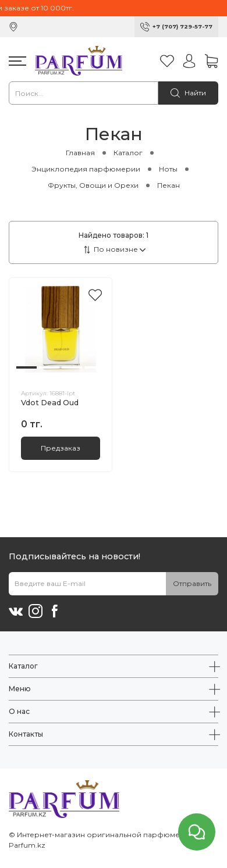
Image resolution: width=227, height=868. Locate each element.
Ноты (168, 169)
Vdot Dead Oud (50, 403)
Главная (80, 153)
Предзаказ (61, 448)
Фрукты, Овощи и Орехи (93, 185)
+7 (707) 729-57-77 (182, 26)
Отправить (192, 583)
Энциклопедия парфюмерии (86, 169)
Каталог (128, 153)
